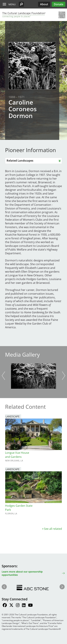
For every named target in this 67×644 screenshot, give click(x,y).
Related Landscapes (20, 161)
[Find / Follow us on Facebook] (5, 606)
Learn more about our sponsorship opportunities (22, 573)
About (44, 4)
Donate (59, 4)
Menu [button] (12, 4)
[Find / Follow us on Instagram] (18, 606)
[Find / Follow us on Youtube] (30, 606)
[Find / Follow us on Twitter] (11, 606)
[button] (21, 4)
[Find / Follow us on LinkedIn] (24, 606)
